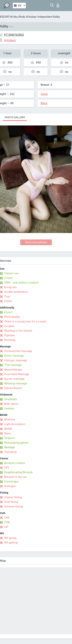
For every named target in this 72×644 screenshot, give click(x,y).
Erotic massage (14, 356)
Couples (9, 326)
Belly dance (11, 404)
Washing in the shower (18, 331)
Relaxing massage (15, 383)
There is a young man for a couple (25, 321)
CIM (7, 518)
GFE (7, 468)
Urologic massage (16, 360)
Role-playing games (16, 443)
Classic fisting (13, 497)
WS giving (10, 538)
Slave (8, 433)
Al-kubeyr (31, 17)
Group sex (10, 287)
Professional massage (18, 351)
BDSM (8, 429)
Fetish (8, 301)
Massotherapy (13, 370)
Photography (12, 317)
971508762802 (14, 35)
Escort (8, 312)
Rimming (10, 340)
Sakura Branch (13, 388)
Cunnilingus (12, 482)
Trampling (10, 452)
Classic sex (11, 273)
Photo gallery (15, 117)
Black (44, 103)
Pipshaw (9, 335)
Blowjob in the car (15, 477)
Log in (58, 5)
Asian (44, 94)
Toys (7, 296)
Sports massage (14, 379)
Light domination (15, 424)
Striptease (11, 399)
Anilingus (10, 486)
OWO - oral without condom (21, 283)
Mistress (10, 420)
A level (8, 278)
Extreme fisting (14, 507)
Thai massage (13, 365)
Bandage (10, 447)
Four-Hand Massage (17, 374)
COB (7, 522)
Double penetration (16, 292)
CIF (6, 527)
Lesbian (9, 408)
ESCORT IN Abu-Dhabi (13, 17)
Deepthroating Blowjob (18, 472)
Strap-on (9, 438)
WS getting (11, 543)
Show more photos (36, 242)
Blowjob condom (15, 463)
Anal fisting (11, 502)
